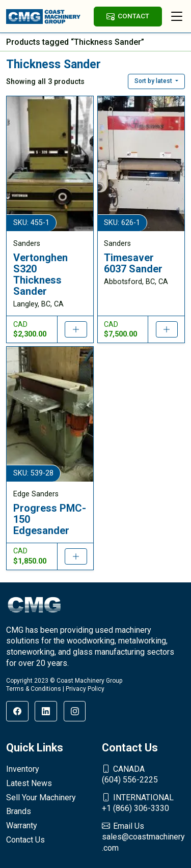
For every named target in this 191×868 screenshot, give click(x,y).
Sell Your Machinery (41, 797)
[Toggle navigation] (177, 16)
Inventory (23, 769)
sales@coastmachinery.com (144, 837)
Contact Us (25, 840)
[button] (156, 81)
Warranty (22, 825)
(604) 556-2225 (144, 774)
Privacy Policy (85, 689)
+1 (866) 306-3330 (144, 803)
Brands (19, 811)
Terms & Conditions (34, 689)
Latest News (29, 783)
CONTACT (128, 16)
